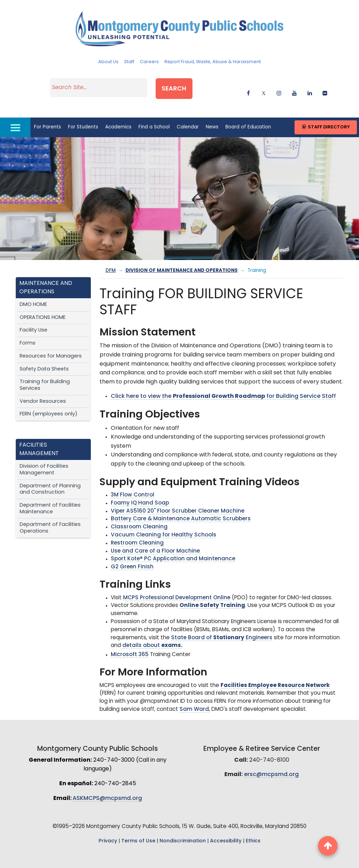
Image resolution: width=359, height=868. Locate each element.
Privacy (108, 827)
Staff (129, 62)
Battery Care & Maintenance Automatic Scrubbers (181, 505)
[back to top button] (328, 846)
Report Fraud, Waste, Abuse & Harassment (213, 62)
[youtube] (294, 85)
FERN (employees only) (49, 400)
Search (194, 84)
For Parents (48, 113)
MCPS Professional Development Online (177, 584)
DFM (111, 257)
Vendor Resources (43, 387)
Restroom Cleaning (137, 529)
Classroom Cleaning (139, 513)
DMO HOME (33, 291)
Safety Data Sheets (44, 355)
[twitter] (264, 85)
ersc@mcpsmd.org (271, 761)
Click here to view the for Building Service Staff (223, 382)
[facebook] (248, 85)
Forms (28, 329)
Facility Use (33, 316)
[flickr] (325, 85)
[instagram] (279, 85)
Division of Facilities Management (44, 456)
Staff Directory (326, 113)
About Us (108, 62)
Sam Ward (194, 695)
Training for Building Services (45, 371)
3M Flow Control (133, 481)
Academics (118, 113)
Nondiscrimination (183, 827)
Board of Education (248, 113)
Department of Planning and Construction (50, 475)
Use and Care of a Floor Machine (155, 537)
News (212, 113)
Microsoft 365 (130, 641)
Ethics (253, 827)
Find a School (154, 113)
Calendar (188, 113)
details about (152, 632)
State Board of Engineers (222, 624)
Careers (149, 62)
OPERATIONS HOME (43, 303)
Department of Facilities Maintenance (50, 495)
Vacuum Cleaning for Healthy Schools (164, 521)
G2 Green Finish (132, 553)
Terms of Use (138, 827)
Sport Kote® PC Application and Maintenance (173, 545)
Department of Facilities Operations (50, 514)
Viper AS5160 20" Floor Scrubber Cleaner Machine (178, 497)
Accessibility (226, 827)
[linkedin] (310, 85)
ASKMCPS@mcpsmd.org (107, 784)
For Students (83, 113)
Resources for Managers (51, 342)
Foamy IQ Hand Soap (140, 489)
